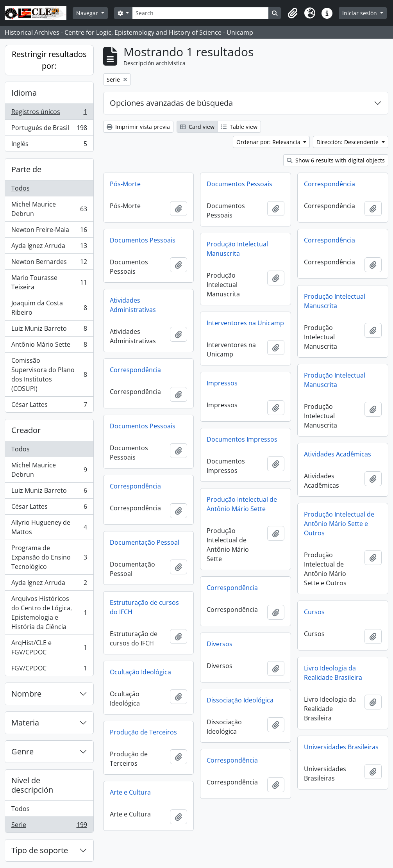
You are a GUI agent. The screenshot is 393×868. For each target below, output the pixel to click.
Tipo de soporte (40, 850)
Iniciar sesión (360, 13)
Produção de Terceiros (143, 732)
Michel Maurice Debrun (49, 209)
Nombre (26, 694)
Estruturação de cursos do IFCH (144, 607)
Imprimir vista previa (138, 127)
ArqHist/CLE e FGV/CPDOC (49, 647)
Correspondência (330, 184)
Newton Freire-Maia (49, 231)
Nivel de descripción (32, 785)
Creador (26, 430)
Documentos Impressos (242, 439)
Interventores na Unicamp (245, 323)
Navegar (88, 13)
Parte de (26, 169)
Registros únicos (49, 113)
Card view (197, 127)
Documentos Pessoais (239, 184)
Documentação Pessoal (145, 542)
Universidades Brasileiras (341, 747)
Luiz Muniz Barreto (49, 330)
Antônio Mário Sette (49, 346)
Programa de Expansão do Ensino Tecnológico (49, 557)
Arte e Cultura (130, 792)
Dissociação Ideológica (240, 700)
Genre (22, 751)
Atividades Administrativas (133, 305)
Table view (239, 127)
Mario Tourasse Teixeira (49, 282)
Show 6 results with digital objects (336, 160)
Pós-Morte (125, 184)
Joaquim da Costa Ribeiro (49, 308)
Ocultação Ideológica (140, 672)
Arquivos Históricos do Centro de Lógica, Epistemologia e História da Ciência (49, 613)
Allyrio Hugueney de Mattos (49, 527)
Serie (49, 826)
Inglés (49, 145)
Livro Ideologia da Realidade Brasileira (333, 673)
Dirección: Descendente (348, 142)
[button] (293, 13)
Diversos (220, 644)
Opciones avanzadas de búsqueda (171, 103)
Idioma (24, 93)
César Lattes (49, 406)
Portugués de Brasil (49, 129)
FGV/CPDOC (49, 670)
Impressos (222, 383)
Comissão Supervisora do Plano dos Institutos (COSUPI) (49, 374)
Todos (21, 188)
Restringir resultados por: (49, 60)
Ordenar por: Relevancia (269, 142)
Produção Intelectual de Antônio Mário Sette (242, 504)
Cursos (314, 612)
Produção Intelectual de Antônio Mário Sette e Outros (339, 524)
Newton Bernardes (49, 263)
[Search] (200, 13)
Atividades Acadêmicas (338, 454)
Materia (25, 723)
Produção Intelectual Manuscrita (237, 249)
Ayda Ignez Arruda (49, 247)
